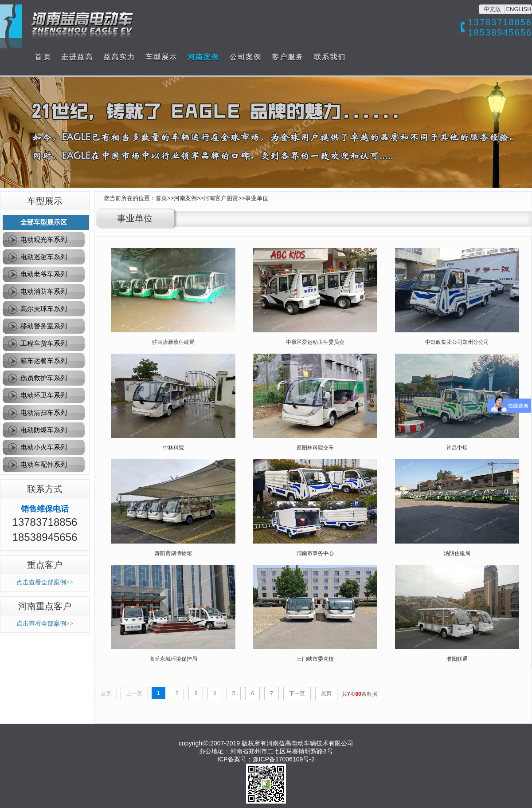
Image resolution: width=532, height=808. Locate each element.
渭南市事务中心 (315, 553)
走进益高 (77, 57)
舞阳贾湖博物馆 (173, 553)
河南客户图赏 (221, 198)
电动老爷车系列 (44, 274)
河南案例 (203, 57)
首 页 (43, 57)
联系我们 (330, 57)
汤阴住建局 (457, 553)
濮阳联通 (457, 659)
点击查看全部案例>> (45, 582)
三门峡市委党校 (315, 659)
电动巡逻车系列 (44, 257)
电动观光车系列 (44, 239)
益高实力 (119, 57)
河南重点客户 (45, 606)
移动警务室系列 (44, 326)
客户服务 (288, 57)
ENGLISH (518, 9)
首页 (161, 198)
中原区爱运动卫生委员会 (315, 342)
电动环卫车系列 (44, 395)
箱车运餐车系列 (44, 361)
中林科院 (173, 448)
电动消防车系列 (44, 291)
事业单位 (257, 198)
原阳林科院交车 (315, 448)
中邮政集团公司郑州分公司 (457, 342)
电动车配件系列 (44, 464)
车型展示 (161, 57)
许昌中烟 (457, 448)
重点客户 (45, 565)
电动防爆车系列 (44, 430)
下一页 (297, 694)
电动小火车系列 (44, 447)
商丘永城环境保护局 (173, 659)
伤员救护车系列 (44, 378)
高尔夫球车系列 (44, 309)
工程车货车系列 (44, 343)
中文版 (492, 9)
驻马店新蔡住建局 (173, 342)
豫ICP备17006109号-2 (284, 759)
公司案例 (246, 57)
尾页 (326, 694)
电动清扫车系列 (44, 412)
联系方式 (45, 489)
